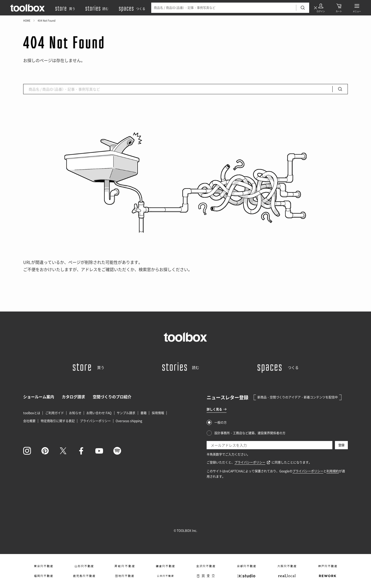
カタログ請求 (73, 397)
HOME (27, 20)
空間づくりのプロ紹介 (112, 397)
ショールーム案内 (39, 397)
